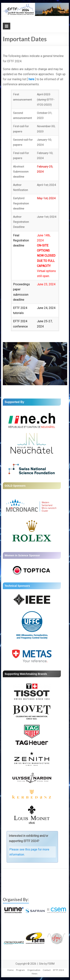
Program (20, 970)
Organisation (34, 970)
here (31, 79)
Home (10, 970)
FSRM (51, 964)
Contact (47, 970)
